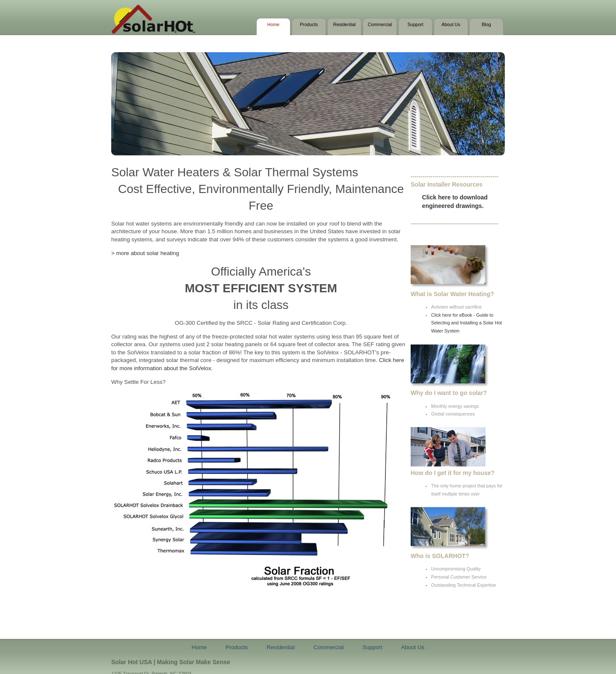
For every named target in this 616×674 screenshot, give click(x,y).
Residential (345, 24)
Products (309, 24)
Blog (486, 24)
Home (273, 24)
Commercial (380, 24)
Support (415, 24)
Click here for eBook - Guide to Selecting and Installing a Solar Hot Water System (466, 323)
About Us (451, 24)
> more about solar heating (145, 253)
